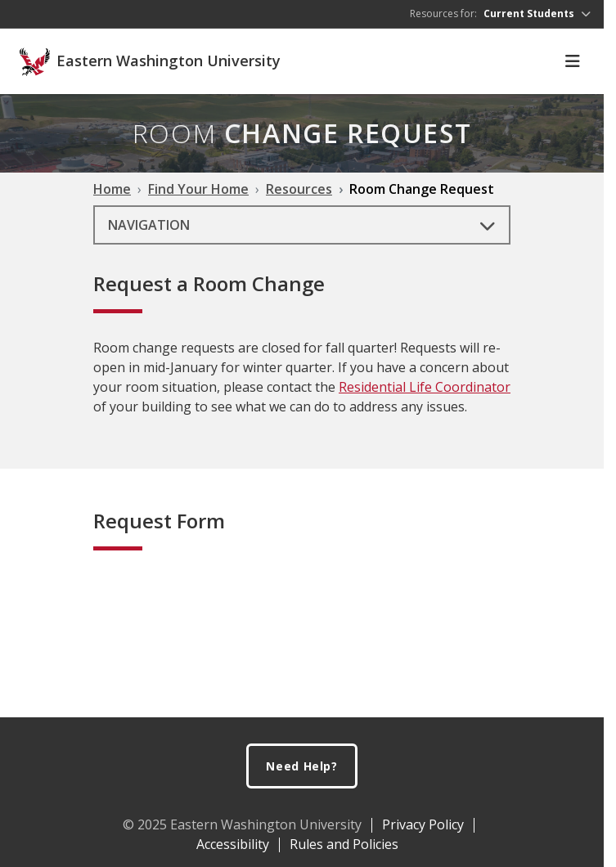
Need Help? (302, 766)
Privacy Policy (423, 824)
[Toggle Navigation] (573, 61)
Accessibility (233, 844)
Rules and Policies (344, 844)
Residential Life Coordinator (425, 387)
